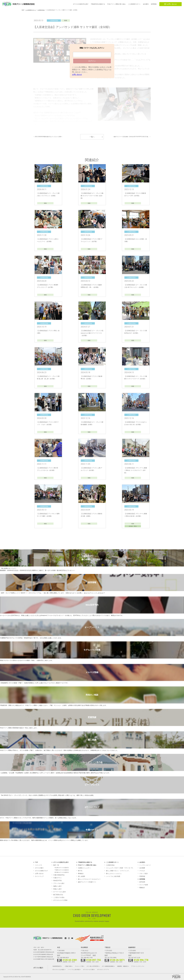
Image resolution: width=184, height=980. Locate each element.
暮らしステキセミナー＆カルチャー (89, 879)
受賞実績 (142, 876)
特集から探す (57, 889)
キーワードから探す (60, 892)
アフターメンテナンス (137, 966)
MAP (59, 955)
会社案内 (142, 862)
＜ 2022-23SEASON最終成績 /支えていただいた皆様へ (48, 137)
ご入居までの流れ (59, 897)
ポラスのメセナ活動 (88, 970)
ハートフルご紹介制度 (113, 876)
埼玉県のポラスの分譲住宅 (62, 868)
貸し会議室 (82, 876)
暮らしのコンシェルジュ (114, 874)
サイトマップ (39, 876)
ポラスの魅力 (39, 868)
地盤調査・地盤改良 (122, 966)
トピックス (39, 865)
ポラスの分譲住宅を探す (61, 862)
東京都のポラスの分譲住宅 (62, 872)
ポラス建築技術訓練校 (108, 966)
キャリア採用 (144, 885)
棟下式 (80, 871)
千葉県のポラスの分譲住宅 (62, 870)
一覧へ (92, 137)
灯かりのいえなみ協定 (58, 970)
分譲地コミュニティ (84, 868)
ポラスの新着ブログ (41, 871)
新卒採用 (142, 882)
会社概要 (142, 868)
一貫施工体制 (68, 966)
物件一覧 (56, 865)
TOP (36, 862)
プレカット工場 (79, 966)
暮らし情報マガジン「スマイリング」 (118, 871)
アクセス (142, 871)
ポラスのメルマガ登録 (60, 900)
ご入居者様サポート (112, 862)
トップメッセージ (145, 865)
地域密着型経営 (57, 966)
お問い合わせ (171, 4)
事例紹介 (81, 874)
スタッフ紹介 (144, 874)
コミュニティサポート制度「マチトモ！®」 (120, 868)
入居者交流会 (110, 865)
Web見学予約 (57, 881)
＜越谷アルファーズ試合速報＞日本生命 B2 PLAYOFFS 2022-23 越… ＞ (132, 137)
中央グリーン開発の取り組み (87, 865)
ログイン (92, 61)
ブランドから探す (59, 883)
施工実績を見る (58, 895)
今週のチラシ (57, 878)
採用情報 (142, 879)
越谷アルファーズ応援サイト (87, 882)
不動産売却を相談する (85, 862)
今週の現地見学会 (59, 875)
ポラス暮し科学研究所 (92, 966)
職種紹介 (142, 888)
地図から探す (57, 886)
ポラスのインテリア (102, 970)
